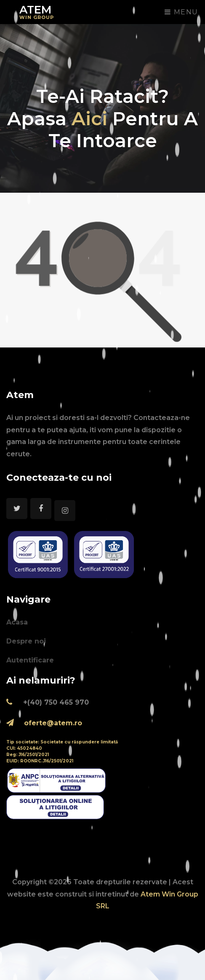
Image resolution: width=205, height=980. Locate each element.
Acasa (17, 622)
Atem (37, 12)
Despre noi (26, 641)
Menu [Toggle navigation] (181, 12)
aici (92, 118)
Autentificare (30, 660)
